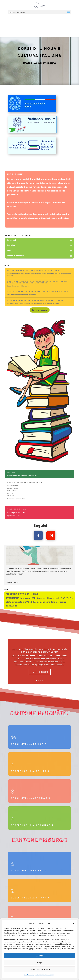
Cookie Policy (29, 975)
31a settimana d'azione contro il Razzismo (34, 271)
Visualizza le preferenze (40, 969)
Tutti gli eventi (40, 310)
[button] (74, 923)
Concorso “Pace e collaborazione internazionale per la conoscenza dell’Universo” (38, 282)
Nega (39, 963)
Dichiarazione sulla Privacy (44, 975)
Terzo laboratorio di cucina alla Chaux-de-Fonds (38, 292)
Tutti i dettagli (40, 675)
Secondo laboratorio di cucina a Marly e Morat (36, 300)
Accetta (40, 956)
